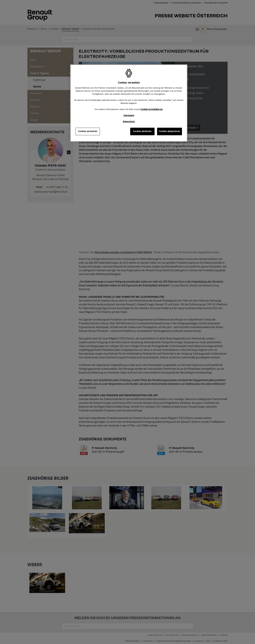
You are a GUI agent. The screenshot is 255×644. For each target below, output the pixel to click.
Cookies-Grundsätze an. (152, 109)
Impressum (129, 115)
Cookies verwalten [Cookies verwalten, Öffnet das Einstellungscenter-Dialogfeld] (88, 131)
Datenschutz (129, 122)
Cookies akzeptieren (170, 131)
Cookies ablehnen (142, 131)
